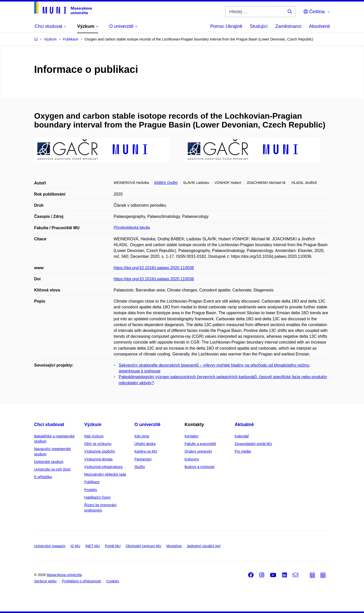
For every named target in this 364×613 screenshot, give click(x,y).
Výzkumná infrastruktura (103, 467)
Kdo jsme (142, 436)
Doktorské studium (49, 462)
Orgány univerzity (198, 451)
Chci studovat (49, 425)
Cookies (113, 581)
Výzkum (93, 425)
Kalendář (242, 436)
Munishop (174, 546)
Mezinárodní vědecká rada (105, 474)
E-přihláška (43, 477)
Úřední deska (145, 444)
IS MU (75, 546)
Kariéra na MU (146, 451)
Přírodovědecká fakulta (132, 227)
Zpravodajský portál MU (253, 444)
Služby (140, 467)
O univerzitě (147, 425)
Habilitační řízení (97, 497)
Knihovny (192, 459)
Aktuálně (244, 425)
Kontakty (191, 436)
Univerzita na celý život (52, 469)
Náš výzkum (94, 436)
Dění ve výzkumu (98, 444)
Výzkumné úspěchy (99, 451)
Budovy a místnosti (199, 467)
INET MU (93, 546)
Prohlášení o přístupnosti (82, 581)
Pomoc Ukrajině (226, 26)
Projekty (91, 490)
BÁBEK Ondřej (166, 183)
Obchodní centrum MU (143, 546)
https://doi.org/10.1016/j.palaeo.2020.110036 (154, 268)
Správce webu (45, 581)
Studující (259, 26)
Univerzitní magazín (50, 546)
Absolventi (319, 26)
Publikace (92, 482)
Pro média (243, 451)
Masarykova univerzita (64, 575)
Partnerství (143, 459)
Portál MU (113, 546)
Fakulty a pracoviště (200, 444)
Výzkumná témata (98, 459)
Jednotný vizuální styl (204, 546)
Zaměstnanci (288, 26)
